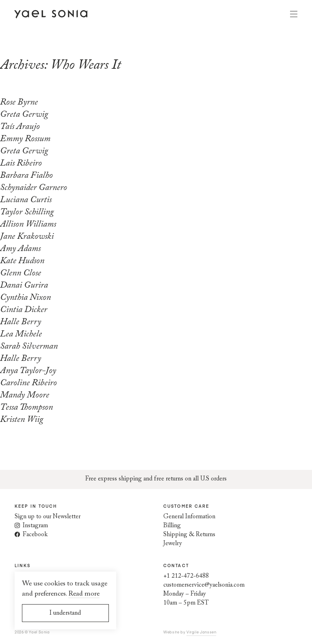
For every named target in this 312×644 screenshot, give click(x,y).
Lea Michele (21, 334)
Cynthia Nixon (25, 298)
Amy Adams (20, 249)
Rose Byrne (19, 103)
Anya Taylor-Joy (28, 371)
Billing (172, 526)
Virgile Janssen (201, 632)
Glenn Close (21, 273)
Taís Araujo (20, 127)
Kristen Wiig (22, 420)
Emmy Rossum (25, 139)
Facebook (31, 535)
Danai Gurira (24, 286)
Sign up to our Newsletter (48, 517)
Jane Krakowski (27, 237)
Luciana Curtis (26, 200)
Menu (294, 14)
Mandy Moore (25, 395)
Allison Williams (28, 225)
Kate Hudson (22, 261)
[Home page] (51, 14)
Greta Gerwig (24, 115)
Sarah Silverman (29, 347)
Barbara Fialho (26, 176)
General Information (189, 517)
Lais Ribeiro (21, 164)
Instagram (31, 526)
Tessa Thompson (26, 408)
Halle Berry (21, 322)
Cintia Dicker (24, 310)
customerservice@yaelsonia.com (204, 585)
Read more (84, 594)
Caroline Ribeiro (28, 383)
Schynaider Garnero (34, 188)
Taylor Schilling (27, 212)
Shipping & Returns (189, 535)
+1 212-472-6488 (186, 576)
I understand (65, 613)
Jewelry (173, 544)
